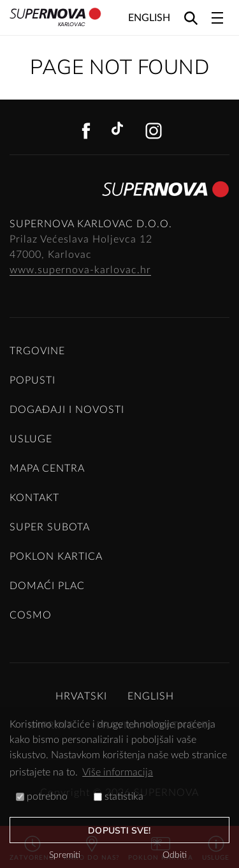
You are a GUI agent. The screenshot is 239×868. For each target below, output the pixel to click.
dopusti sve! (119, 831)
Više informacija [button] (118, 772)
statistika (119, 797)
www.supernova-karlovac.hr (80, 270)
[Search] (191, 18)
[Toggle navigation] (217, 18)
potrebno (42, 797)
